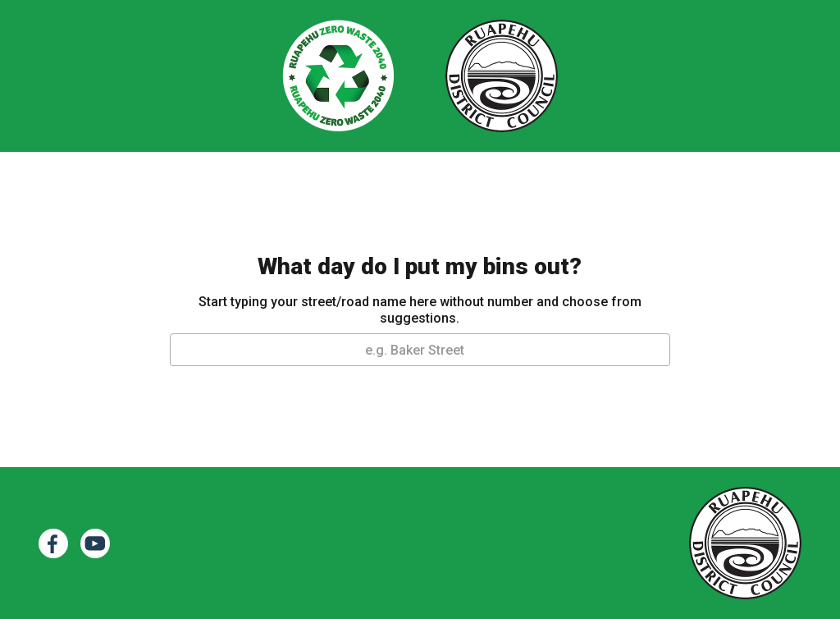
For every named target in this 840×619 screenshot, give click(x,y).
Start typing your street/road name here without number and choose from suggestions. (420, 310)
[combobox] (420, 350)
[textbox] (420, 351)
